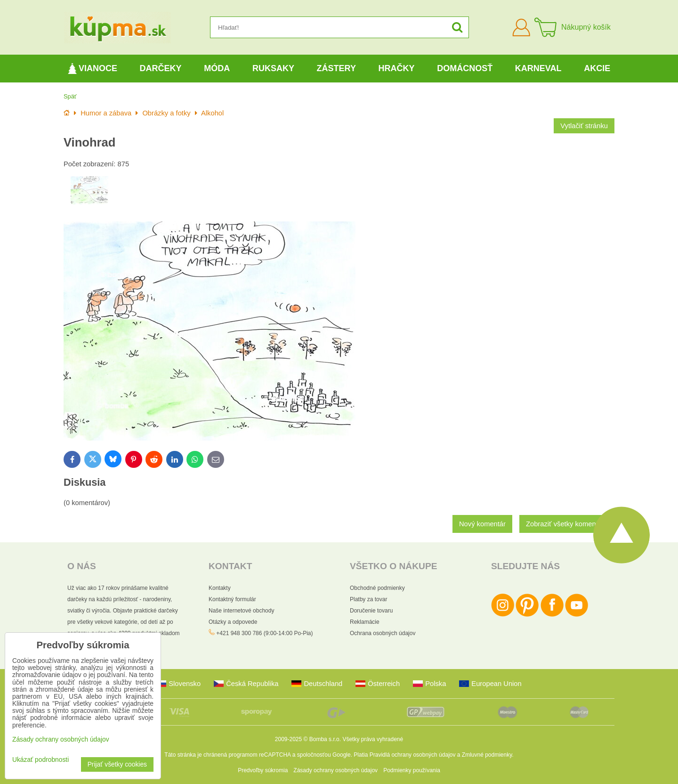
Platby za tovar (368, 599)
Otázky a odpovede (233, 622)
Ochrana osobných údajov (383, 633)
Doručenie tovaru (371, 611)
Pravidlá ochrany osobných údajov (413, 755)
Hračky (397, 68)
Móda (217, 68)
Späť (70, 96)
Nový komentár (482, 524)
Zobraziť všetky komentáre (567, 524)
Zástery (336, 68)
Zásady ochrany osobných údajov (335, 770)
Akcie (597, 68)
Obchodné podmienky (377, 588)
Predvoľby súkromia (263, 770)
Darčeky (161, 68)
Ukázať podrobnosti (40, 760)
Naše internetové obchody (241, 611)
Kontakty (220, 588)
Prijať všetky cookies (117, 764)
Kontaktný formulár (232, 599)
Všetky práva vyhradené (373, 739)
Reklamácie (365, 622)
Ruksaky (273, 68)
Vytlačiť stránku (584, 126)
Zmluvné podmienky (487, 755)
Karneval (538, 68)
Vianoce (93, 69)
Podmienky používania (412, 770)
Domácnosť (465, 68)
